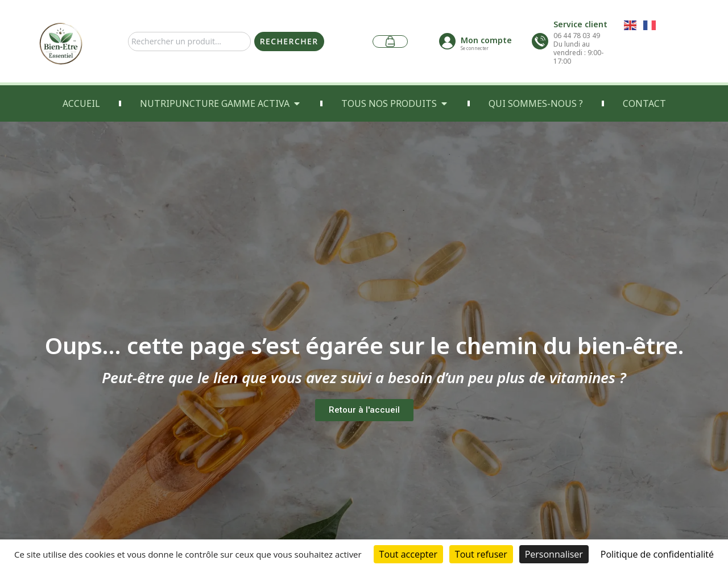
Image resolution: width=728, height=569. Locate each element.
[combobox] (189, 41)
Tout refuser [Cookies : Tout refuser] (481, 554)
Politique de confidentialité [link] (657, 554)
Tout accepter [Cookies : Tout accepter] (408, 554)
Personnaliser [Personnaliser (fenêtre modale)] (554, 554)
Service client (580, 24)
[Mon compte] (447, 41)
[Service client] (540, 41)
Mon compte (486, 40)
